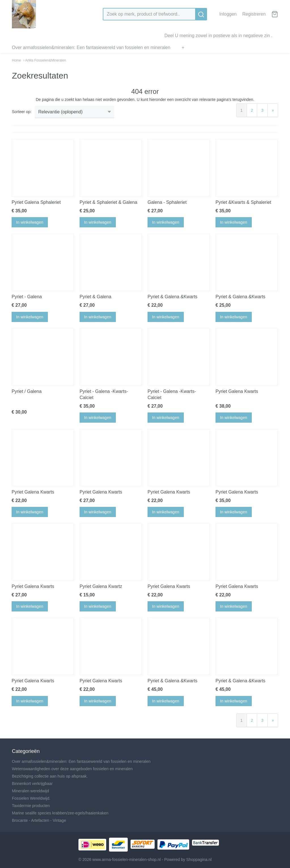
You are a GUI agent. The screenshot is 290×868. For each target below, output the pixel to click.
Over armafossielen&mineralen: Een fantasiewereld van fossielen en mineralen (91, 47)
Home (16, 60)
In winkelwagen (30, 222)
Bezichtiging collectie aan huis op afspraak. (50, 776)
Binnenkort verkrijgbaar (32, 784)
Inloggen (228, 14)
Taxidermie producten (31, 806)
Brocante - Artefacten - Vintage (39, 820)
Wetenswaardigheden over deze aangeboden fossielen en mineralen (72, 769)
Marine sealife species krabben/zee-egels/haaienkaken (60, 813)
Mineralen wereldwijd (30, 791)
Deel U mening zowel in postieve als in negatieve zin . (218, 36)
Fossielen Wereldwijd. (31, 798)
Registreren (254, 14)
